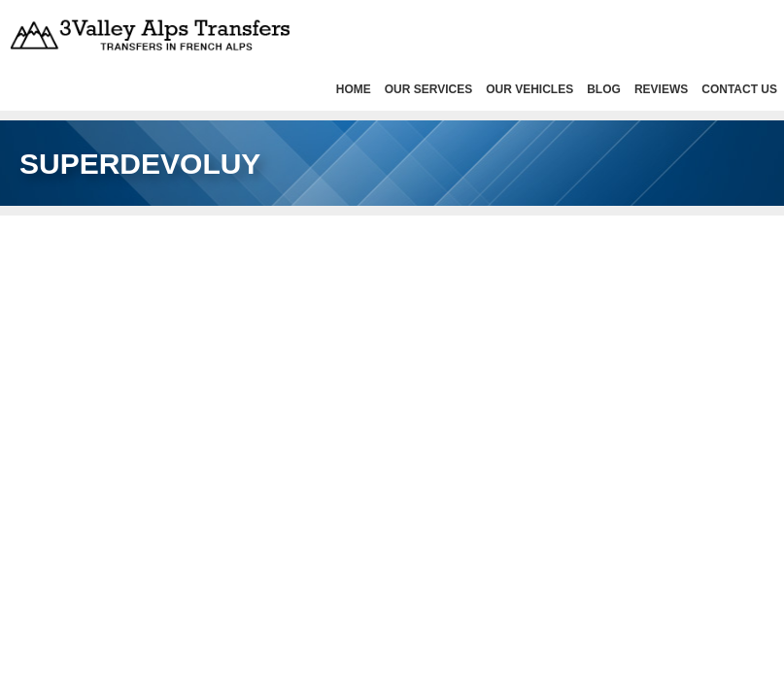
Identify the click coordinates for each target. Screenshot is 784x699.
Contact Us (739, 89)
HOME (354, 89)
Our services (428, 89)
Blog (604, 89)
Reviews (661, 89)
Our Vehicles (529, 89)
